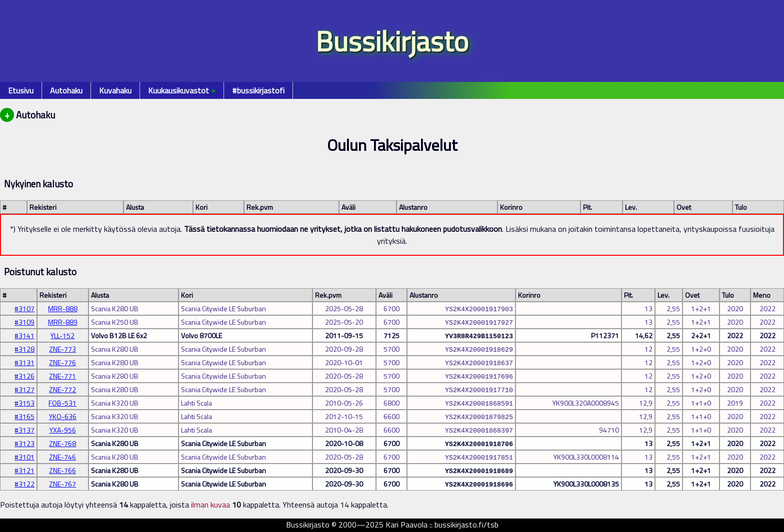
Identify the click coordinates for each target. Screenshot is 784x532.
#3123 (24, 443)
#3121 (24, 470)
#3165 (24, 416)
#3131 (24, 362)
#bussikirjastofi (258, 90)
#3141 (24, 335)
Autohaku (66, 90)
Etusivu (21, 90)
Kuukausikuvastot (182, 90)
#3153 (24, 403)
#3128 (24, 349)
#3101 (24, 457)
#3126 (24, 376)
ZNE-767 (62, 484)
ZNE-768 (62, 443)
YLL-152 (62, 335)
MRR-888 (63, 308)
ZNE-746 (62, 457)
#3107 (24, 308)
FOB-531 (62, 403)
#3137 (24, 430)
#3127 (24, 389)
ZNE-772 (62, 389)
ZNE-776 (62, 362)
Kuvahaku (115, 90)
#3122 (24, 484)
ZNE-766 (62, 470)
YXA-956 (63, 430)
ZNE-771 (62, 376)
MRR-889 (63, 322)
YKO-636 (63, 416)
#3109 (24, 322)
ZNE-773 (62, 349)
